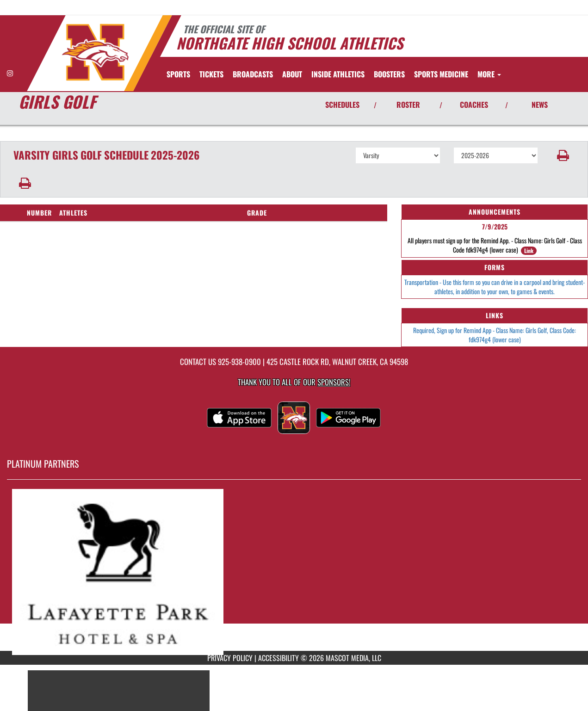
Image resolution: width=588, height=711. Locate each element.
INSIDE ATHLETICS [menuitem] (338, 74)
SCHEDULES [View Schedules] (342, 105)
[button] (563, 155)
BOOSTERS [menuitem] (389, 74)
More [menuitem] (489, 74)
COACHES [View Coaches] (474, 105)
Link (529, 250)
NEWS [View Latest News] (540, 105)
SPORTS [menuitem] (178, 74)
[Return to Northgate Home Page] (95, 52)
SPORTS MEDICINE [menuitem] (441, 74)
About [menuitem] (292, 74)
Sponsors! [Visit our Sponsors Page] (334, 382)
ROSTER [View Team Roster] (408, 105)
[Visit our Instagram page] (10, 73)
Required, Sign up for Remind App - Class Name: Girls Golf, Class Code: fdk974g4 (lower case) (495, 335)
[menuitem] (211, 74)
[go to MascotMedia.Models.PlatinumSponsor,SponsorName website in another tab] (294, 572)
